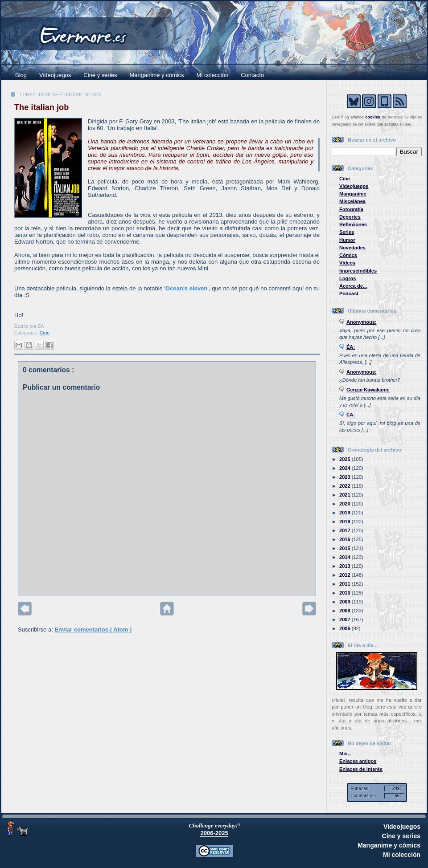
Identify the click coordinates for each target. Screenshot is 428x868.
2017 (346, 530)
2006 (346, 628)
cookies (373, 117)
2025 (346, 459)
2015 (346, 548)
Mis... (346, 754)
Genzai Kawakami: (368, 390)
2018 (346, 522)
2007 (346, 619)
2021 (346, 495)
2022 (346, 486)
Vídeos (347, 263)
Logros (348, 278)
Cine (45, 333)
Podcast (349, 293)
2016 (346, 539)
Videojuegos (55, 75)
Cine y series (100, 75)
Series (347, 232)
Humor (347, 240)
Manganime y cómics (157, 75)
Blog (21, 75)
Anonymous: (362, 322)
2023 (346, 477)
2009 (346, 602)
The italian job (41, 107)
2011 (346, 584)
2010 (346, 593)
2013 (346, 566)
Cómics (348, 255)
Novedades (352, 248)
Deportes (350, 217)
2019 (346, 513)
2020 (346, 504)
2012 (346, 575)
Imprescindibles (358, 271)
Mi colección (213, 75)
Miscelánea (352, 201)
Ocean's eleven (186, 288)
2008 (346, 611)
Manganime (353, 194)
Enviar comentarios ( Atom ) (93, 630)
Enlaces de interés (361, 769)
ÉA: (351, 347)
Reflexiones (353, 224)
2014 (346, 557)
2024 (346, 468)
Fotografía (351, 209)
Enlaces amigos (358, 761)
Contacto (252, 75)
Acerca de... (353, 286)
